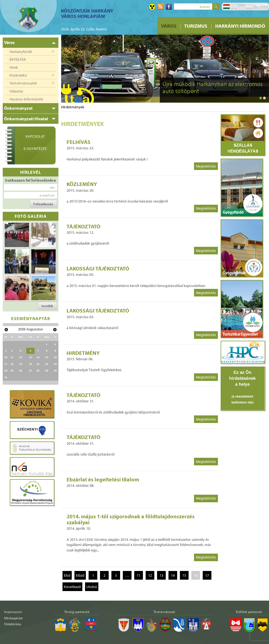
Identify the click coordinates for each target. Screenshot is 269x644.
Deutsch (242, 7)
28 (38, 370)
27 (31, 370)
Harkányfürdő (21, 52)
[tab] (31, 43)
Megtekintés (206, 166)
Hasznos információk (26, 99)
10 (6, 357)
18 (12, 364)
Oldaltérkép (13, 624)
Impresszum (13, 612)
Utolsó (92, 587)
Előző (80, 575)
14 (38, 357)
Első (67, 575)
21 (38, 364)
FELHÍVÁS (79, 142)
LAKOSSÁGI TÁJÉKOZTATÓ (98, 268)
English (234, 7)
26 (21, 370)
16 (55, 357)
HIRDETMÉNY (83, 353)
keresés (205, 7)
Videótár (16, 91)
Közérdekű (18, 75)
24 (6, 370)
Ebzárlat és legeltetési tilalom (103, 479)
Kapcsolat (35, 136)
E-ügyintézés (35, 149)
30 (55, 370)
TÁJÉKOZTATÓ (83, 226)
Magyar (226, 7)
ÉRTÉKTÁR (18, 59)
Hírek (14, 67)
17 (6, 364)
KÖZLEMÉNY (82, 184)
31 (6, 377)
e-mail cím (47, 195)
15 (47, 357)
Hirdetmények (73, 107)
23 (55, 364)
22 (47, 364)
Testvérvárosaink (23, 83)
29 (47, 370)
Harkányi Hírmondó (240, 26)
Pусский (264, 7)
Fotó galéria (31, 216)
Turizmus (196, 26)
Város (169, 26)
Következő (72, 587)
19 (21, 364)
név (52, 187)
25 (12, 370)
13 (31, 357)
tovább (47, 306)
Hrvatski (249, 7)
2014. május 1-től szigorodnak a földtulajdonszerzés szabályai (131, 519)
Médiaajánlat (13, 618)
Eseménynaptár (31, 318)
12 (21, 357)
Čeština (257, 7)
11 (12, 357)
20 (31, 364)
